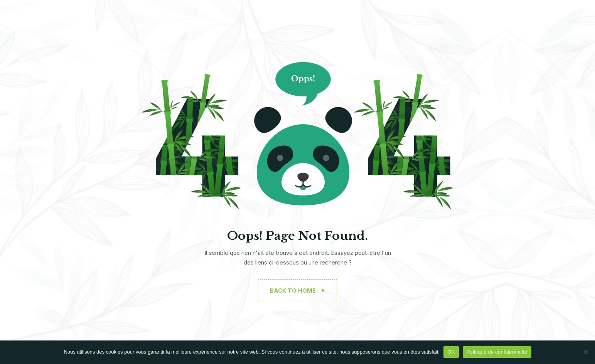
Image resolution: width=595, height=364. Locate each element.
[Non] (585, 352)
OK (451, 352)
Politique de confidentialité (497, 352)
